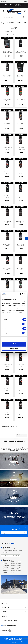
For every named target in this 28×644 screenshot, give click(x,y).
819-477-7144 (13, 621)
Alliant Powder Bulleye (8, 269)
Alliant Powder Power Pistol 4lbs (7, 52)
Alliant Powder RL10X (8, 414)
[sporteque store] (14, 585)
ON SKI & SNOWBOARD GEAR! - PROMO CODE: (14, 5)
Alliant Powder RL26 (8, 172)
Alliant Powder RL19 (21, 365)
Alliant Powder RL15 (21, 390)
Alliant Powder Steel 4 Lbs (21, 76)
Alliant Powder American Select (20, 148)
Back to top (21, 435)
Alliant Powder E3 (7, 124)
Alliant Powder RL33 (8, 197)
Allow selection (14, 348)
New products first (14, 31)
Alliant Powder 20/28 (21, 100)
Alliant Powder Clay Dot (8, 148)
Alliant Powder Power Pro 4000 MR (7, 221)
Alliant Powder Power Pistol (21, 245)
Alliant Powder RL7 (21, 414)
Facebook (10, 631)
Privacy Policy (22, 641)
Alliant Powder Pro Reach (8, 76)
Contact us (4, 616)
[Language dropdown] (25, 1)
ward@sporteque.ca (11, 625)
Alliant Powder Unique (8, 245)
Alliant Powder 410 (8, 100)
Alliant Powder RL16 (21, 172)
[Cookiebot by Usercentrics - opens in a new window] (20, 294)
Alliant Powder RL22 (8, 365)
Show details (20, 339)
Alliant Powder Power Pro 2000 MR (21, 221)
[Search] (14, 17)
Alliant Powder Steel (21, 269)
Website (17, 556)
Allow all (14, 344)
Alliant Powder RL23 (21, 197)
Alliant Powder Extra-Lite (21, 124)
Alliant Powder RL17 (8, 390)
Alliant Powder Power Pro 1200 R (21, 52)
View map (7, 556)
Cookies (14, 642)
